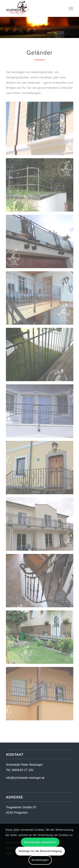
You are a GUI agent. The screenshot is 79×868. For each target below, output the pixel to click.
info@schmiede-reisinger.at (25, 778)
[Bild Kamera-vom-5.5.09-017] (41, 469)
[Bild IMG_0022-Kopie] (41, 582)
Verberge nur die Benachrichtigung (40, 851)
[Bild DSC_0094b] (41, 186)
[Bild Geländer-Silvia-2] (41, 356)
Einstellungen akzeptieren (40, 842)
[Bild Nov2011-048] (41, 526)
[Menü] (71, 8)
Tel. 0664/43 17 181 (20, 770)
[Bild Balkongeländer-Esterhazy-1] (41, 130)
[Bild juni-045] (41, 695)
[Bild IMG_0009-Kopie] (41, 413)
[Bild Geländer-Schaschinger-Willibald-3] (41, 300)
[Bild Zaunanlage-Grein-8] (41, 639)
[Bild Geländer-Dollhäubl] (41, 243)
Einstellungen (40, 860)
